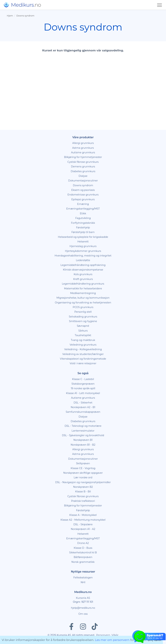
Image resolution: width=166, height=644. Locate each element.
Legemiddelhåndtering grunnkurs (83, 284)
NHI (83, 582)
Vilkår (115, 635)
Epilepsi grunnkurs (83, 199)
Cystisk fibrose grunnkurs (83, 162)
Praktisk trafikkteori (83, 501)
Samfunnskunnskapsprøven (83, 412)
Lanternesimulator (83, 431)
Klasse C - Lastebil (83, 379)
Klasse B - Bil (83, 492)
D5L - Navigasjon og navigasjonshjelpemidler (83, 482)
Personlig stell (83, 312)
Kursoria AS (83, 598)
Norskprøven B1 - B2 (83, 445)
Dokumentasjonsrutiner (83, 181)
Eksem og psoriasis (83, 190)
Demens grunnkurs (83, 167)
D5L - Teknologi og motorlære (83, 426)
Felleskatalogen (83, 578)
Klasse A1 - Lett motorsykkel (83, 393)
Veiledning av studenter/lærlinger (83, 354)
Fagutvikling (83, 218)
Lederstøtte (83, 260)
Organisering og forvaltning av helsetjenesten (83, 303)
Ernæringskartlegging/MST (83, 209)
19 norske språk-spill (83, 388)
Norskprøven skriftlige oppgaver (83, 473)
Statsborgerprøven (83, 384)
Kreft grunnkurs (83, 279)
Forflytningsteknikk (83, 223)
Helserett (83, 242)
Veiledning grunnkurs (83, 345)
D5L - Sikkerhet (83, 403)
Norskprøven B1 (83, 440)
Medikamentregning (83, 293)
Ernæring (83, 204)
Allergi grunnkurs (83, 143)
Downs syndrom (25, 16)
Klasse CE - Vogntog (83, 468)
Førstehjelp (83, 228)
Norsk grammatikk (83, 562)
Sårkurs (83, 331)
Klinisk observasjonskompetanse (83, 270)
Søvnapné (83, 326)
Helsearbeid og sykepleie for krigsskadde (83, 237)
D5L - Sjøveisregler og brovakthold (83, 435)
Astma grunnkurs (83, 148)
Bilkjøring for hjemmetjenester (83, 157)
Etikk (83, 213)
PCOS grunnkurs (83, 307)
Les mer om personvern (112, 640)
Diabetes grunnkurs (83, 171)
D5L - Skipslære (83, 524)
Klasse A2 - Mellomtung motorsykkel (83, 520)
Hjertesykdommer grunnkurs (83, 251)
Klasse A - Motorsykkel (83, 515)
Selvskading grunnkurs (83, 317)
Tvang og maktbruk (83, 340)
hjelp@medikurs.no (83, 608)
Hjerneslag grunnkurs (83, 246)
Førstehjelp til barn (83, 232)
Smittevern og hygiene (83, 321)
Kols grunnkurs (83, 274)
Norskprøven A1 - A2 (83, 529)
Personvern (103, 635)
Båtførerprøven (83, 557)
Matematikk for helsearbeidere (83, 289)
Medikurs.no (83, 592)
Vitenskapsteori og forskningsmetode (83, 359)
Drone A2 (83, 543)
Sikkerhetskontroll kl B (83, 553)
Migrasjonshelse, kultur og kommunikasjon (83, 298)
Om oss (83, 614)
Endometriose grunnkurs (83, 195)
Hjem (10, 16)
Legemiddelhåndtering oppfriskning (83, 265)
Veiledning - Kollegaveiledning (83, 349)
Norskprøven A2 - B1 (83, 407)
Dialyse (83, 176)
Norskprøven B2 (83, 487)
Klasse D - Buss (83, 548)
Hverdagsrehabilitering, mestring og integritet (83, 256)
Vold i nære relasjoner (83, 363)
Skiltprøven (83, 463)
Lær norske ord (83, 477)
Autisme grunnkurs (83, 152)
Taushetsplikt (83, 335)
